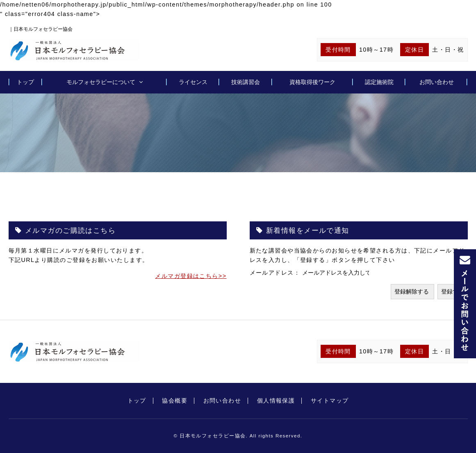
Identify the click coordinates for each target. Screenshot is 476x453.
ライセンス (193, 82)
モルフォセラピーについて (101, 82)
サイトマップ (330, 401)
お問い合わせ (437, 82)
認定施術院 (379, 82)
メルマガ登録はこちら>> (191, 276)
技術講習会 (246, 82)
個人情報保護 (276, 401)
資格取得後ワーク (312, 82)
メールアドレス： (276, 273)
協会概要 (175, 401)
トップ (25, 82)
